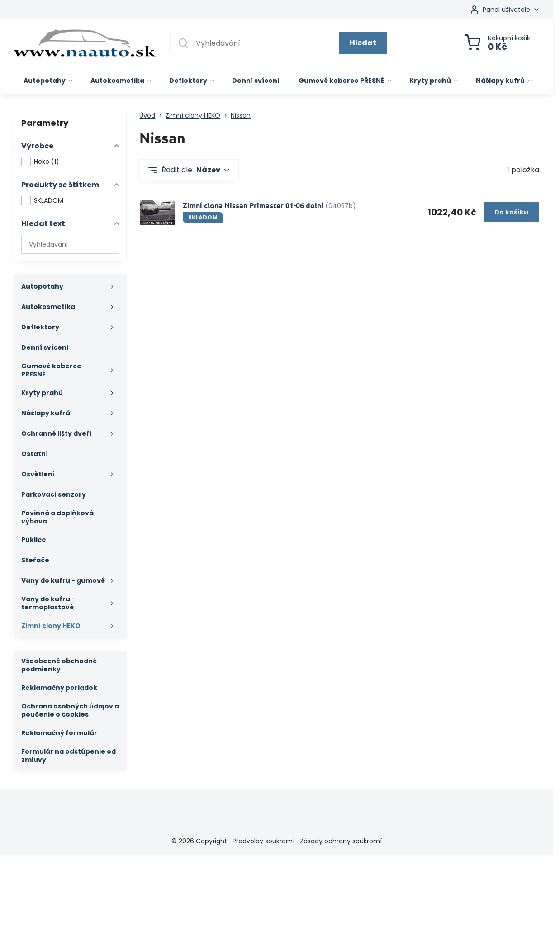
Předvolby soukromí (263, 841)
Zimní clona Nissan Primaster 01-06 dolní (253, 205)
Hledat (363, 43)
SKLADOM (42, 201)
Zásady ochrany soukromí (341, 841)
